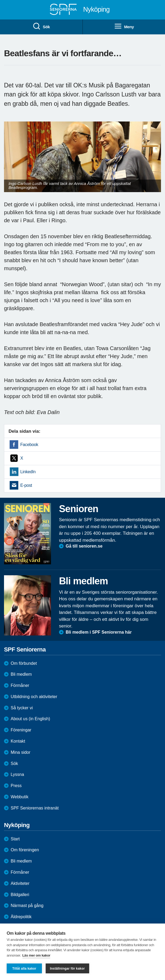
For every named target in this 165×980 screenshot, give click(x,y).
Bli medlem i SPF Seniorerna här (99, 632)
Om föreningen (25, 850)
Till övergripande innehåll (0, 0)
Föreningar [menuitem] (21, 730)
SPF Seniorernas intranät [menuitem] (35, 808)
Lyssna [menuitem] (17, 774)
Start (15, 839)
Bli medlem (21, 674)
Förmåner (20, 685)
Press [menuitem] (16, 786)
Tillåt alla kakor (24, 969)
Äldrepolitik (21, 917)
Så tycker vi (22, 708)
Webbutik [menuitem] (19, 797)
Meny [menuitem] (124, 26)
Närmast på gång (27, 906)
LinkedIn (28, 472)
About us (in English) (30, 719)
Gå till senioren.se (84, 546)
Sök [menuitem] (41, 26)
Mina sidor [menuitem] (21, 752)
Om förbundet (24, 663)
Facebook (29, 445)
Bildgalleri (20, 895)
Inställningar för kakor (67, 969)
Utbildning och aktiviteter (34, 697)
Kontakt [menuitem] (18, 741)
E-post (26, 485)
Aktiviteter (20, 883)
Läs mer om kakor (36, 955)
